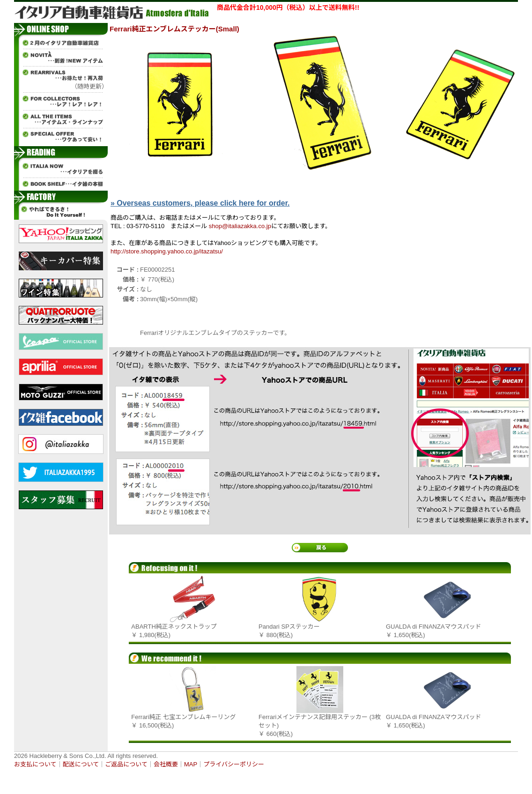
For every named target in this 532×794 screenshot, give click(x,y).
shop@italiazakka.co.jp (240, 226)
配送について (81, 764)
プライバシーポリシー (234, 764)
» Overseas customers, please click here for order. (200, 203)
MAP (191, 764)
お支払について (35, 764)
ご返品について (126, 764)
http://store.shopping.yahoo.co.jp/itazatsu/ (167, 251)
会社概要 (166, 764)
